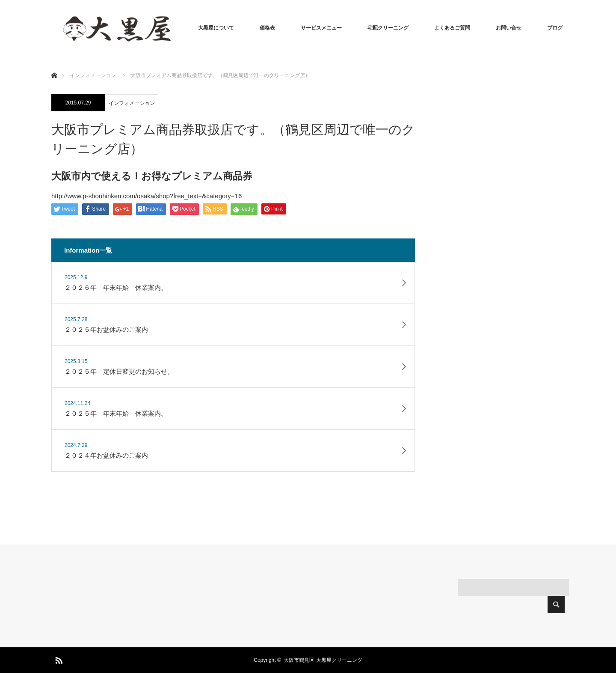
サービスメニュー (321, 28)
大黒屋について (216, 28)
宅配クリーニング (388, 28)
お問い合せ (509, 28)
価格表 (267, 28)
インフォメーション (132, 103)
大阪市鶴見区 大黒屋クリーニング (323, 660)
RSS (58, 659)
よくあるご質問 (452, 28)
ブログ (555, 28)
